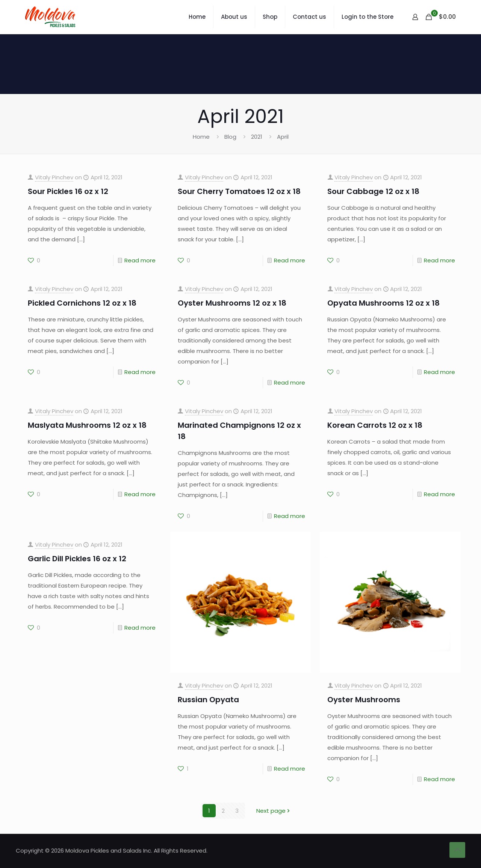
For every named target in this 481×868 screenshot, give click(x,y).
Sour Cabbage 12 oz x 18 (373, 191)
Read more (140, 260)
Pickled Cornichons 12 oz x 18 (82, 303)
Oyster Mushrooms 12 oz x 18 (232, 303)
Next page (274, 811)
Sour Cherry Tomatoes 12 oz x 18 (239, 191)
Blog (230, 137)
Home (201, 137)
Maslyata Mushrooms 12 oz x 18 (87, 425)
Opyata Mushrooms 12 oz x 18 (383, 303)
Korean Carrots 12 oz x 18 (375, 425)
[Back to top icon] (457, 850)
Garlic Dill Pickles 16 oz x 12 (77, 559)
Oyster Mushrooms (364, 700)
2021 (257, 137)
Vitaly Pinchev (54, 177)
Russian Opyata (208, 700)
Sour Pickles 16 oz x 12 (68, 191)
